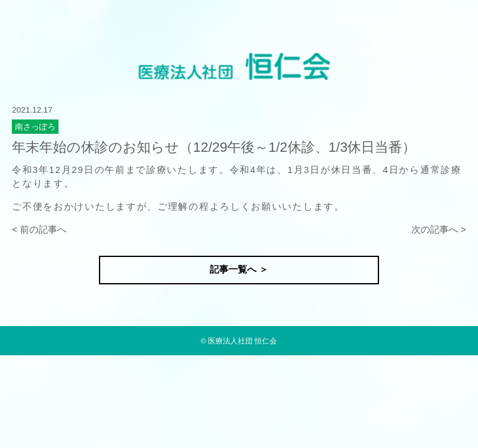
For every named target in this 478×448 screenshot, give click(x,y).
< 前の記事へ (39, 230)
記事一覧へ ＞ (239, 269)
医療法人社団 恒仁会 (242, 341)
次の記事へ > (439, 230)
